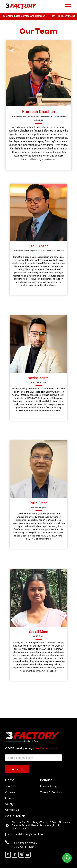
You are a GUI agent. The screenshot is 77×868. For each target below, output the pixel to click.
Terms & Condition (52, 792)
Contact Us (12, 810)
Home (10, 780)
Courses (10, 792)
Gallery (9, 804)
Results (9, 798)
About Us (11, 786)
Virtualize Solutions (45, 748)
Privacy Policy (48, 786)
